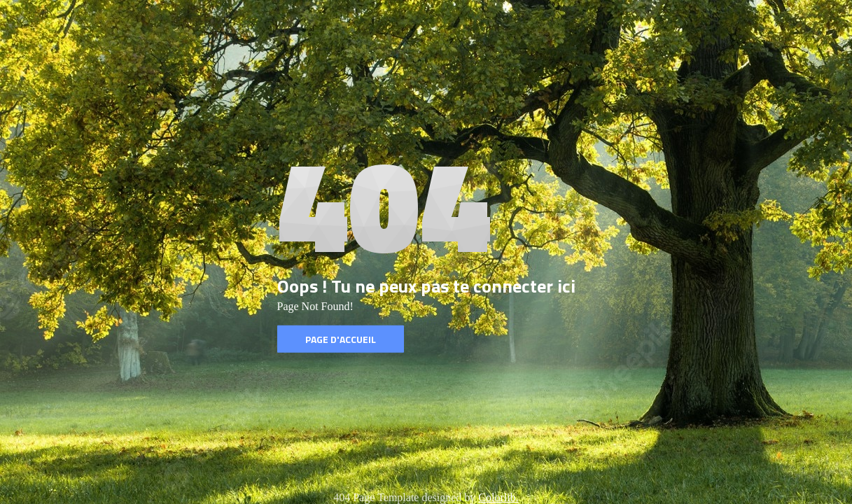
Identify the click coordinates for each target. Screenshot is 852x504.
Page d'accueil (341, 339)
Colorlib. (498, 497)
